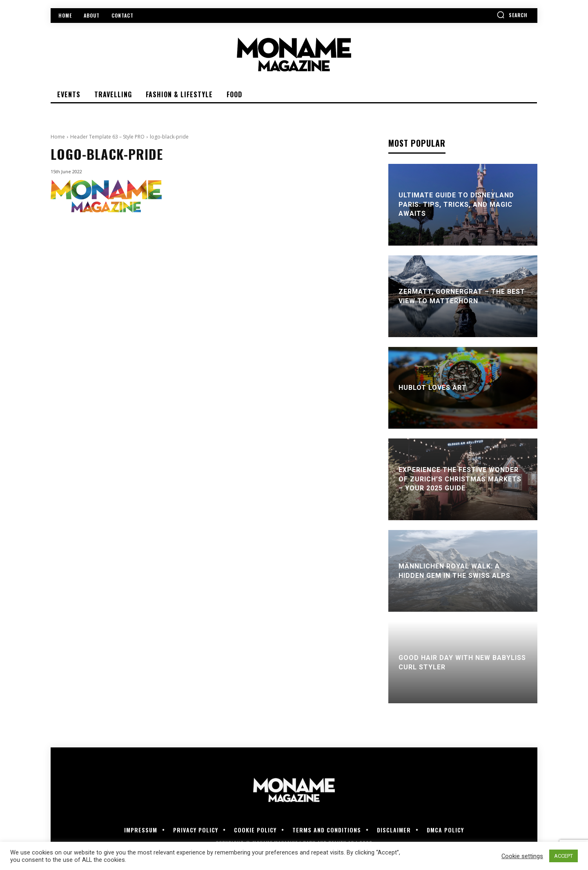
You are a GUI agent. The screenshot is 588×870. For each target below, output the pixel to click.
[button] (512, 15)
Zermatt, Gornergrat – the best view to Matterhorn (462, 296)
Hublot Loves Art (433, 388)
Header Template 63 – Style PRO (107, 137)
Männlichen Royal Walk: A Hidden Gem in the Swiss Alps (454, 571)
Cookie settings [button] (522, 856)
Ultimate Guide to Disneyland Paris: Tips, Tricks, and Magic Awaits (456, 205)
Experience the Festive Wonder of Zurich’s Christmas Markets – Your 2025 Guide (460, 479)
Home (58, 137)
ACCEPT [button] (563, 856)
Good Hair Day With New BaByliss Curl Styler (462, 662)
